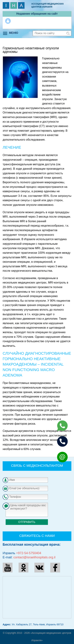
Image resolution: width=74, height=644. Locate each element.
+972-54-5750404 (29, 553)
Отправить (27, 522)
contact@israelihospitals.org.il (34, 557)
